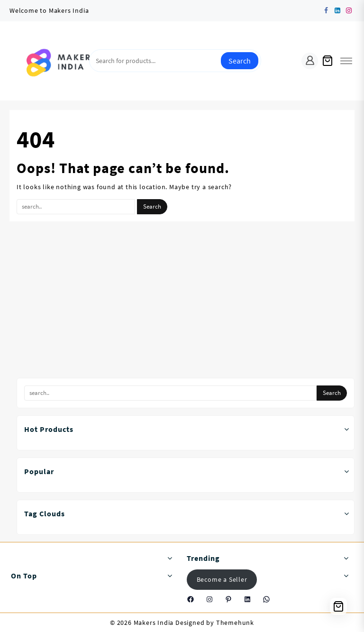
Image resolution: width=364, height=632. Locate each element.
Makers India (154, 623)
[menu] (346, 61)
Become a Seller (222, 579)
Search (240, 61)
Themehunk (235, 623)
